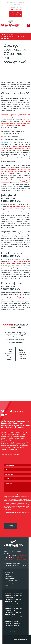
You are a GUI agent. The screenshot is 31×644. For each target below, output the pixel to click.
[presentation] (16, 517)
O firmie (7, 574)
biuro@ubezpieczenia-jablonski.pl (17, 559)
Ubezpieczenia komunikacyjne (13, 593)
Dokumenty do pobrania (12, 581)
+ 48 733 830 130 (15, 9)
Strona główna (9, 572)
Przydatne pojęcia (10, 579)
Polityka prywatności (11, 631)
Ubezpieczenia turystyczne (12, 623)
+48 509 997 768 (16, 15)
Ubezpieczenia (9, 576)
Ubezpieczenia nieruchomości (13, 617)
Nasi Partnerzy (9, 583)
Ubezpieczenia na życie (11, 621)
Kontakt (7, 585)
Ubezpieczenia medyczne (12, 625)
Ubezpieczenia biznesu (11, 619)
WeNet (25, 640)
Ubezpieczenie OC (7, 143)
